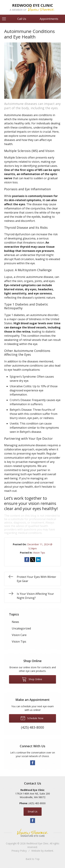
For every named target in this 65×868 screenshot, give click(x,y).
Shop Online (32, 679)
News (15, 622)
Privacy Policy (19, 851)
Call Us (22, 19)
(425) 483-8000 (37, 803)
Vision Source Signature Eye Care (33, 833)
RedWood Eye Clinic (37, 843)
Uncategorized (21, 628)
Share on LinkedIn (38, 560)
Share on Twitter (33, 560)
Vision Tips (39, 553)
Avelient (49, 851)
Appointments (49, 19)
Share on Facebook (27, 560)
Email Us (33, 812)
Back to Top (33, 859)
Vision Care (19, 635)
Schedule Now (32, 718)
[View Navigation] (5, 19)
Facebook (33, 763)
